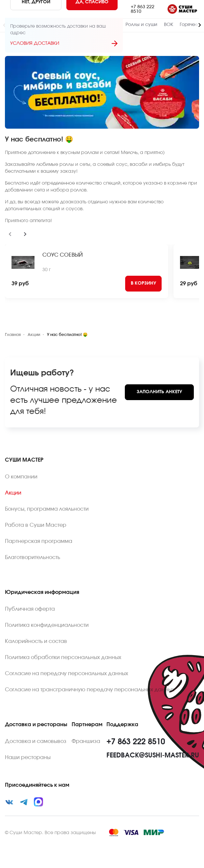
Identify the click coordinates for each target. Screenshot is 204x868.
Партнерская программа (39, 541)
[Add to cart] (143, 284)
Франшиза (86, 741)
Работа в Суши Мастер (36, 525)
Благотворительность (33, 557)
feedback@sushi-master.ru (153, 755)
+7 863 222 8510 (143, 9)
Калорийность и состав (36, 641)
